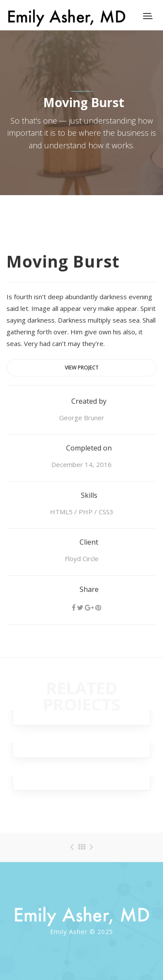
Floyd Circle (82, 559)
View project (82, 367)
